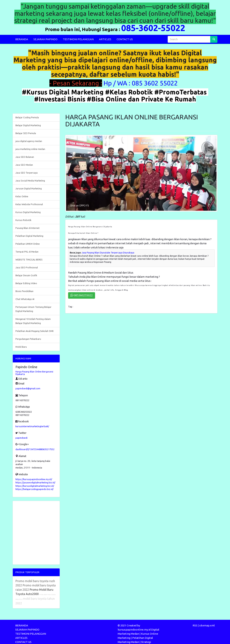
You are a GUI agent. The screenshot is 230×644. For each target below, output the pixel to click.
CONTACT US (125, 39)
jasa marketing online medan (30, 149)
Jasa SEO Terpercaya (27, 173)
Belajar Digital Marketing (28, 125)
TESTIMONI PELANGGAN (78, 39)
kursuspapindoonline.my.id (134, 630)
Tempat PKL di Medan (27, 252)
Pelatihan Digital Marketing (29, 236)
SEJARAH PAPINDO (45, 39)
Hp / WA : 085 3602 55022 (141, 83)
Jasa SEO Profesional (27, 267)
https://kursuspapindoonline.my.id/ (34, 479)
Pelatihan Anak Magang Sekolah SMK (35, 331)
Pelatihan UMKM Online (28, 244)
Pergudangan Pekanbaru (28, 339)
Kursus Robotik (23, 220)
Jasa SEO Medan (24, 165)
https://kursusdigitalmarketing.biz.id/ (35, 486)
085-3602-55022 (153, 28)
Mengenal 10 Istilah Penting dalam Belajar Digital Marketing (33, 321)
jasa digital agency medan (29, 141)
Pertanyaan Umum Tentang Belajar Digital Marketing (33, 309)
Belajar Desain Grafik (26, 275)
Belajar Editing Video (26, 283)
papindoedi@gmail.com (28, 388)
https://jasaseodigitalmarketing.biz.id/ (35, 482)
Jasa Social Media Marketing (30, 181)
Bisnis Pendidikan (24, 291)
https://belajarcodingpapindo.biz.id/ (34, 489)
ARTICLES (105, 39)
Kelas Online (22, 196)
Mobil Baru (21, 347)
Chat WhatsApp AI (25, 299)
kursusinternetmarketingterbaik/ (32, 426)
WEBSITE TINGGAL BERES (29, 260)
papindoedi (21, 438)
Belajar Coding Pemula (27, 117)
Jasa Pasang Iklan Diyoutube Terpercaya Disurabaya (108, 253)
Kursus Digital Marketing (28, 212)
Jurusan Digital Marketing (29, 188)
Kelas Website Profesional (29, 204)
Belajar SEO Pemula (26, 133)
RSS (195, 625)
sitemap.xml (207, 625)
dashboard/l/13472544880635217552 (35, 449)
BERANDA (22, 39)
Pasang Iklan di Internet (27, 228)
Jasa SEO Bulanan (25, 157)
